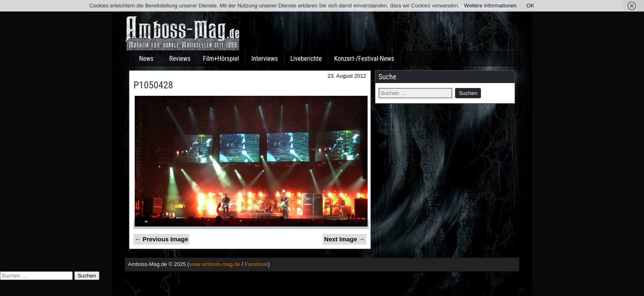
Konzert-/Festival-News (364, 59)
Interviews (265, 59)
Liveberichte (306, 59)
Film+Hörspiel (221, 59)
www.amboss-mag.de (214, 264)
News (146, 59)
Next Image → (344, 239)
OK (530, 6)
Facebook (256, 264)
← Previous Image (161, 239)
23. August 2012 (347, 76)
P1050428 (153, 85)
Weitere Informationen (490, 6)
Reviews (180, 59)
